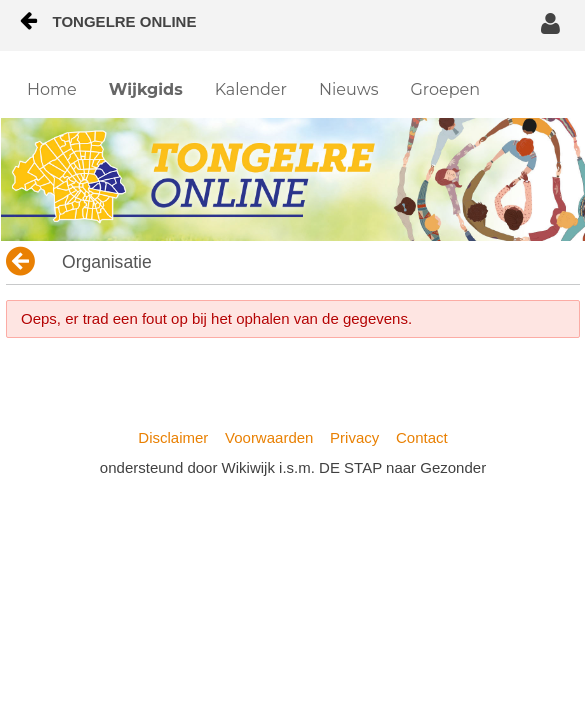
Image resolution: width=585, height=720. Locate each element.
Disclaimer (173, 437)
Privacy (354, 437)
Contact (422, 437)
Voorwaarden (269, 437)
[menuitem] (52, 90)
